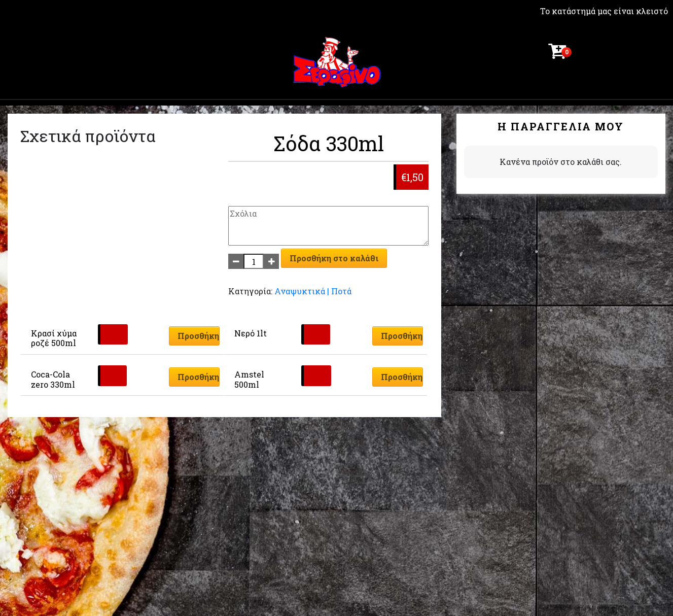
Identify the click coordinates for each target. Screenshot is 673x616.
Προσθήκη (198, 336)
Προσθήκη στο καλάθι (334, 258)
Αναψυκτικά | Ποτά (313, 291)
